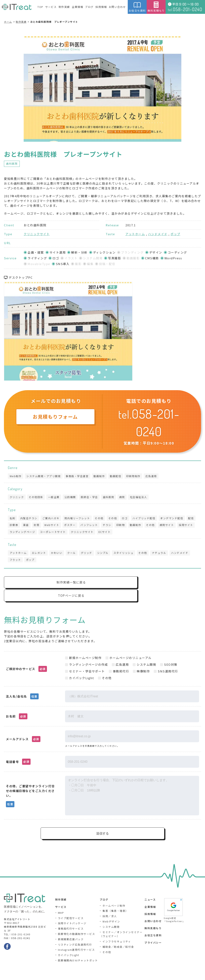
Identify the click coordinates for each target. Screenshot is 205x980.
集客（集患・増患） (115, 902)
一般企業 (55, 498)
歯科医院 (12, 164)
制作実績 (64, 7)
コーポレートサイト (74, 534)
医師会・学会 (92, 498)
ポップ (175, 234)
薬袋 (38, 526)
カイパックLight (69, 946)
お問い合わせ (117, 7)
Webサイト (65, 526)
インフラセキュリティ (117, 933)
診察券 (25, 526)
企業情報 (77, 7)
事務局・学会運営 (79, 476)
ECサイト (127, 534)
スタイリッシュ (127, 555)
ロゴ (129, 519)
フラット (16, 562)
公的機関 (72, 498)
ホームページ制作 (114, 897)
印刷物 (136, 526)
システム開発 (111, 918)
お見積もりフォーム (55, 417)
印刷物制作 (137, 476)
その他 (102, 519)
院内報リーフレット (79, 519)
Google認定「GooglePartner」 (173, 901)
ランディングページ (43, 534)
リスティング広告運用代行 (75, 936)
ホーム (8, 22)
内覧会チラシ (30, 519)
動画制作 (101, 476)
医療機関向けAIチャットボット (78, 952)
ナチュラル (164, 555)
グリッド (89, 555)
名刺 (13, 519)
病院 (126, 498)
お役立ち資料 (137, 7)
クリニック (17, 498)
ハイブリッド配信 (148, 519)
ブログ (89, 7)
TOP (40, 7)
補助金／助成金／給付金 (118, 938)
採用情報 (101, 7)
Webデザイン (111, 913)
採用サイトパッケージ (72, 915)
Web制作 (16, 476)
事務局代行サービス (71, 920)
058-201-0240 (21, 925)
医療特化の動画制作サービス (77, 925)
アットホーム (135, 234)
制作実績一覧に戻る (52, 586)
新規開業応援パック (71, 930)
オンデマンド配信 (177, 519)
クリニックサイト (37, 234)
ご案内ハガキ (52, 519)
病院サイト (184, 526)
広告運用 (155, 476)
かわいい (58, 555)
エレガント (40, 555)
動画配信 (118, 476)
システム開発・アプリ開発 (45, 476)
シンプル (106, 555)
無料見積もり (156, 7)
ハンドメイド (158, 234)
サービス (51, 7)
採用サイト (17, 534)
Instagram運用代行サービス (77, 941)
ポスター (84, 526)
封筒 (49, 526)
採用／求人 (110, 907)
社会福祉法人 (143, 498)
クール (74, 555)
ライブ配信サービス (71, 909)
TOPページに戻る (154, 586)
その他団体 (37, 498)
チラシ (122, 526)
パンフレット (104, 526)
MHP (61, 904)
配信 (13, 526)
